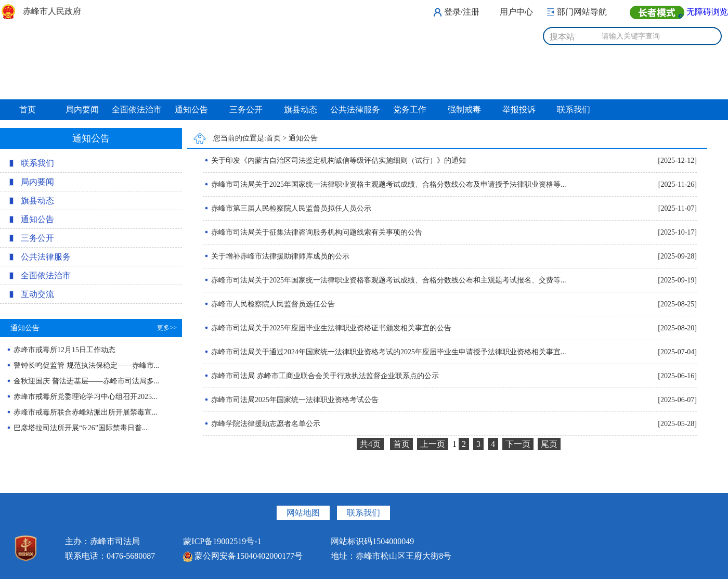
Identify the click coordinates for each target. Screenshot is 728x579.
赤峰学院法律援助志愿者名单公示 (262, 424)
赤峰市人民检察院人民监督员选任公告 (269, 304)
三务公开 (246, 110)
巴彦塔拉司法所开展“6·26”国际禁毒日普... (80, 428)
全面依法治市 (137, 110)
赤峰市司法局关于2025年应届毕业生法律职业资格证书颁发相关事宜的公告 (327, 328)
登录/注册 (462, 12)
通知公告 (191, 110)
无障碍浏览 (707, 12)
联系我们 (574, 110)
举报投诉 (519, 110)
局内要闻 (82, 110)
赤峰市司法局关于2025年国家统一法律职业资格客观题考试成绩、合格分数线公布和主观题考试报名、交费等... (385, 280)
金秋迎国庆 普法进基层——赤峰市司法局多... (86, 381)
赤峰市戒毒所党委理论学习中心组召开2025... (86, 397)
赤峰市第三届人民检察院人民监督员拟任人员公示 (287, 208)
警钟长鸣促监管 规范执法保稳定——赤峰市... (86, 365)
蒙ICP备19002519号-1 (222, 541)
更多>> (167, 328)
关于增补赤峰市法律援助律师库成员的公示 (276, 256)
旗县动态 (301, 110)
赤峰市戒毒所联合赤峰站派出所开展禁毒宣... (86, 412)
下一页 (518, 444)
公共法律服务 (355, 110)
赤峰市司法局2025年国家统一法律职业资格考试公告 (291, 400)
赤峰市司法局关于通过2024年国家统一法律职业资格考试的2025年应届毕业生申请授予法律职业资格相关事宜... (385, 352)
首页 (28, 110)
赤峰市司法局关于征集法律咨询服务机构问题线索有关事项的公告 (313, 232)
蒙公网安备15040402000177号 (243, 556)
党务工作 (410, 110)
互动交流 (37, 294)
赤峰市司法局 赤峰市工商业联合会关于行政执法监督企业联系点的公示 (321, 376)
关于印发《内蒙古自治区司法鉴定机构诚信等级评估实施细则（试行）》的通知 (334, 160)
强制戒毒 (464, 110)
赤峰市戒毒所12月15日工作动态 (64, 350)
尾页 (549, 444)
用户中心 (516, 12)
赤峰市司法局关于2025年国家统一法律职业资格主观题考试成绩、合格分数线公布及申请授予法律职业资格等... (385, 184)
